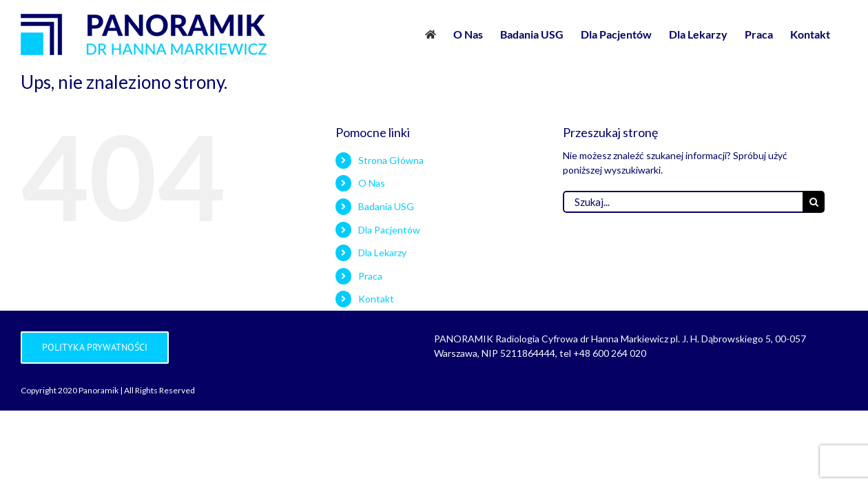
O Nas (372, 183)
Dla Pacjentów (389, 230)
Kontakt (376, 299)
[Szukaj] (814, 202)
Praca (370, 276)
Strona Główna (391, 160)
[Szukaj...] (683, 202)
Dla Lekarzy (382, 252)
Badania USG (386, 206)
